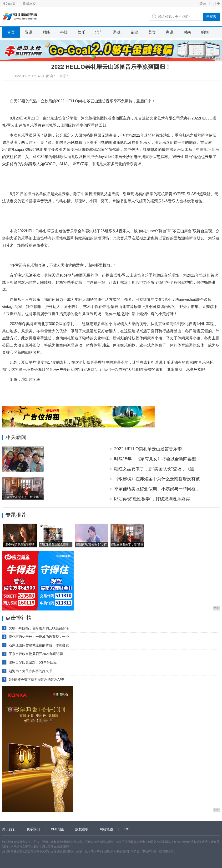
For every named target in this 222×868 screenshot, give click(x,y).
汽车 (99, 32)
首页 (11, 32)
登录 (203, 4)
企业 (134, 32)
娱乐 (81, 32)
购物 (205, 32)
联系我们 (33, 829)
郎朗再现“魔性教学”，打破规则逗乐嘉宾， (154, 499)
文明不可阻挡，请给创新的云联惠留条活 (39, 628)
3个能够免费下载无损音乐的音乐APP (36, 680)
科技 (64, 32)
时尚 (187, 32)
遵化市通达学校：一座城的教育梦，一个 (39, 637)
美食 (152, 32)
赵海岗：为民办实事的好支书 (30, 671)
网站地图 (106, 829)
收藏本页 (29, 4)
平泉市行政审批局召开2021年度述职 (36, 654)
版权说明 (82, 829)
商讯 (170, 32)
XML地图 (58, 829)
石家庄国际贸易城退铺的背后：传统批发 (39, 645)
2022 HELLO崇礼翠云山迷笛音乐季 (148, 449)
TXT (127, 829)
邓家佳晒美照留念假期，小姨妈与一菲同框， (157, 489)
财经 (46, 32)
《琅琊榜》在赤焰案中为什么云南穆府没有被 (157, 479)
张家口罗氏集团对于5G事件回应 (33, 662)
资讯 (29, 32)
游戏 (117, 32)
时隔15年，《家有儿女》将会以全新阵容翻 (155, 459)
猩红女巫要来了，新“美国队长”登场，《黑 (154, 469)
